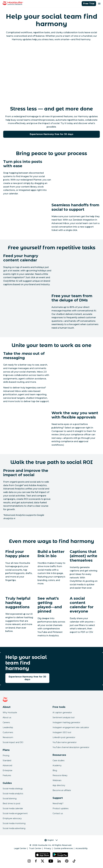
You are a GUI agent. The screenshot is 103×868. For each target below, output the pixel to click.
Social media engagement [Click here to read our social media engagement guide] (15, 813)
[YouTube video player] (51, 72)
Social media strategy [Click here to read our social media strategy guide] (13, 789)
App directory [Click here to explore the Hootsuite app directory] (59, 785)
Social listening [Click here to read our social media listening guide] (10, 799)
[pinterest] (67, 861)
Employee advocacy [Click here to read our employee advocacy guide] (12, 818)
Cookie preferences (63, 848)
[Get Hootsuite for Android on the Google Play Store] (60, 855)
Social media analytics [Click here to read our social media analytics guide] (13, 794)
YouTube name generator (65, 742)
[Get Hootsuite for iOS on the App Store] (43, 855)
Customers (8, 732)
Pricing (6, 756)
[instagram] (29, 861)
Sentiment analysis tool (64, 717)
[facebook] (36, 861)
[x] (43, 861)
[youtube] (51, 861)
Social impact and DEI (13, 742)
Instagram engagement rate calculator (71, 727)
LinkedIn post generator (64, 737)
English (51, 840)
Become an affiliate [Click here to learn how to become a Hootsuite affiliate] (62, 790)
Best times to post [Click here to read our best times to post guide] (11, 803)
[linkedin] (59, 861)
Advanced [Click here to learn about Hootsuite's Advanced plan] (7, 765)
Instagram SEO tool (62, 732)
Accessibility (82, 848)
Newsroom (8, 737)
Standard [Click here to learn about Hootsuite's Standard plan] (7, 760)
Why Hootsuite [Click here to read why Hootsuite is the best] (10, 713)
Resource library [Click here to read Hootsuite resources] (60, 775)
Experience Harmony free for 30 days (51, 134)
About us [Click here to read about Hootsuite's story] (7, 717)
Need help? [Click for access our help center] (58, 803)
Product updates (60, 808)
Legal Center (20, 848)
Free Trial (89, 4)
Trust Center (35, 848)
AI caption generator (62, 713)
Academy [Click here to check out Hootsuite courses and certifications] (57, 765)
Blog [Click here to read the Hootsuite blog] (55, 770)
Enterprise (8, 770)
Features (7, 775)
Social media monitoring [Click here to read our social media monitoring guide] (14, 823)
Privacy (48, 848)
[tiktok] (74, 861)
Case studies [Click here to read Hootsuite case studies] (58, 760)
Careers (6, 722)
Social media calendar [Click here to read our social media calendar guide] (13, 808)
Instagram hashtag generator (66, 722)
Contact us (58, 813)
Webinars (57, 780)
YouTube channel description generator (71, 747)
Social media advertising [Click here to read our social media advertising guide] (14, 828)
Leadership (8, 727)
